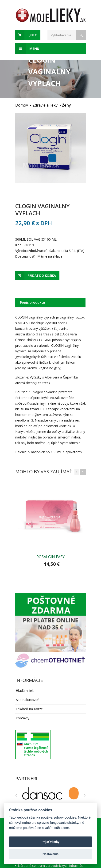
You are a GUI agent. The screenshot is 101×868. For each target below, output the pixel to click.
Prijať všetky (50, 842)
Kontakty (23, 718)
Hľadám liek (25, 691)
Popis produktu (33, 302)
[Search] (81, 35)
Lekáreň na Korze (29, 709)
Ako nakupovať (27, 700)
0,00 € (32, 35)
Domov (22, 105)
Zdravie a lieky (45, 105)
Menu (27, 49)
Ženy (66, 105)
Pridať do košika (42, 275)
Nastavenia (50, 854)
